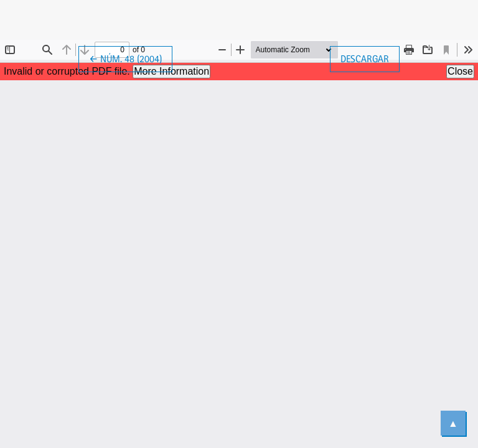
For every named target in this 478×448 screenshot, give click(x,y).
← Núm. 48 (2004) (131, 58)
